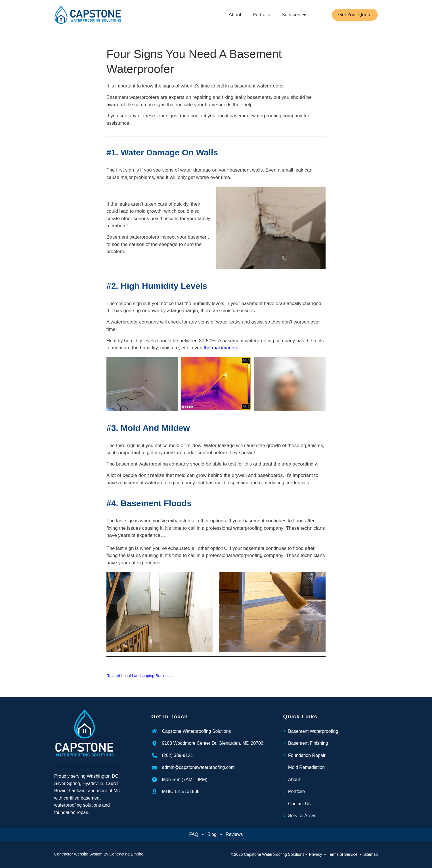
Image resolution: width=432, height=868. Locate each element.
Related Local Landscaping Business (139, 676)
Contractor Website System (78, 854)
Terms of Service (343, 854)
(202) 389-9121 (178, 755)
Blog (212, 834)
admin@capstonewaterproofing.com (198, 767)
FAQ (194, 834)
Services (293, 15)
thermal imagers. (222, 348)
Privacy (316, 854)
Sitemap (371, 854)
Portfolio (260, 15)
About (234, 15)
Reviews (234, 834)
